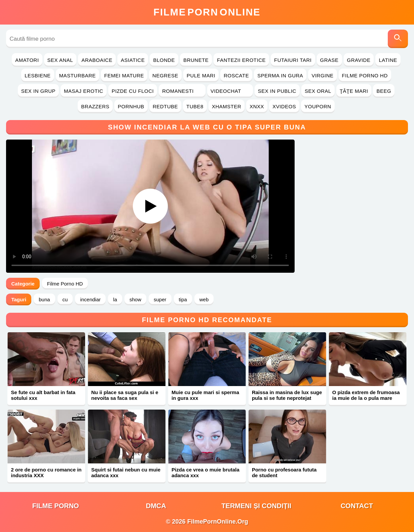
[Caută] (398, 39)
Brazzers (95, 106)
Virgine (322, 75)
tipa (183, 299)
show (135, 299)
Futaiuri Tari (293, 60)
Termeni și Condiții (256, 506)
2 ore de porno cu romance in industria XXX (46, 472)
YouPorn (318, 106)
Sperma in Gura (280, 75)
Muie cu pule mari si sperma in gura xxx (205, 395)
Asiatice (133, 60)
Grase (329, 60)
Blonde (164, 60)
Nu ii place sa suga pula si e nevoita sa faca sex (125, 395)
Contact (357, 506)
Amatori (27, 60)
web (204, 299)
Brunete (196, 60)
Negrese (165, 75)
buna (44, 299)
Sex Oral (318, 91)
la (115, 299)
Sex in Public (277, 91)
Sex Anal (60, 60)
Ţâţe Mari (354, 91)
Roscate (236, 75)
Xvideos (284, 106)
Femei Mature (124, 75)
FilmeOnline (207, 12)
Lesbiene (37, 75)
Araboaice (97, 60)
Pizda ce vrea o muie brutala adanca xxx (205, 472)
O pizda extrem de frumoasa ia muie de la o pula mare (366, 395)
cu (65, 299)
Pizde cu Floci (133, 91)
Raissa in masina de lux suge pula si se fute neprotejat (287, 395)
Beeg (384, 91)
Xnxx (257, 106)
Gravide (359, 60)
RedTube (165, 106)
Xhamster (227, 106)
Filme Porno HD (365, 75)
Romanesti (182, 91)
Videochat (230, 91)
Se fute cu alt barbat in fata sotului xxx (43, 395)
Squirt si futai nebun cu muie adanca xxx (126, 472)
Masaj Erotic (84, 91)
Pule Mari (201, 75)
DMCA (156, 506)
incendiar (90, 299)
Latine (388, 60)
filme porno (56, 506)
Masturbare (78, 75)
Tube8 (195, 106)
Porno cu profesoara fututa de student (284, 472)
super (160, 299)
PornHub (131, 106)
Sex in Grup (38, 91)
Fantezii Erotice (241, 60)
